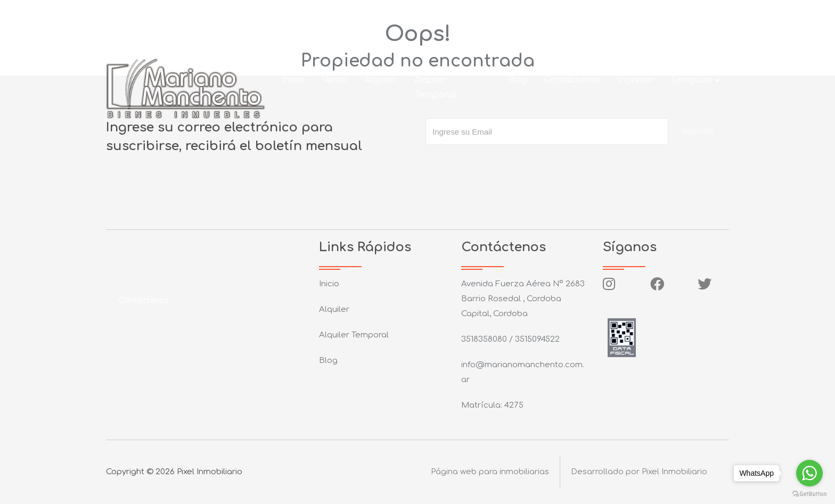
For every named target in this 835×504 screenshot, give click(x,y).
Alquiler (381, 80)
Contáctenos (572, 80)
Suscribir (699, 131)
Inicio (293, 80)
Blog (517, 80)
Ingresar (636, 80)
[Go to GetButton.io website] (809, 493)
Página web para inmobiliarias (490, 472)
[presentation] (506, 166)
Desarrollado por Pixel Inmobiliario (639, 472)
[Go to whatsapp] (809, 473)
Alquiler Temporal (435, 87)
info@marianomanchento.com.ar (313, 13)
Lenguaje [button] (692, 80)
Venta (335, 80)
